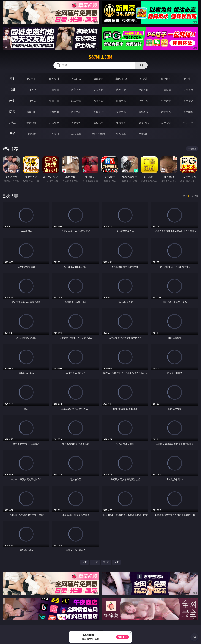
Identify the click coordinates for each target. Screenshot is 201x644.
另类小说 (144, 123)
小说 (12, 123)
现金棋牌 (166, 79)
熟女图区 (166, 112)
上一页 (95, 562)
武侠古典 (99, 123)
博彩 (12, 79)
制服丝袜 (121, 101)
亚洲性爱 (31, 101)
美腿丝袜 (121, 112)
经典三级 (144, 101)
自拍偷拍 (54, 90)
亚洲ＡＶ (31, 90)
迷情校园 (121, 123)
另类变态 (188, 101)
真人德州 (54, 79)
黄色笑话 (166, 123)
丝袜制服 (144, 90)
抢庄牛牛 (188, 79)
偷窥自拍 (31, 112)
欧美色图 (76, 112)
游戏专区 (99, 79)
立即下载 (122, 637)
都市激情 (31, 123)
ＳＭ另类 (188, 90)
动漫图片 (99, 112)
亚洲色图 (54, 112)
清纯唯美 (144, 112)
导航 (12, 134)
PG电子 (31, 79)
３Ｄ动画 (99, 90)
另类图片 (188, 112)
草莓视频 (76, 134)
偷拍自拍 (54, 101)
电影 (12, 101)
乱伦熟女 (166, 101)
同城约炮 (31, 134)
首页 (84, 562)
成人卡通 (76, 101)
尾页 (117, 562)
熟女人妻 (121, 90)
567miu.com (100, 57)
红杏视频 (121, 134)
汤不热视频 (99, 134)
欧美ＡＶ (76, 90)
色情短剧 (144, 134)
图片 (12, 112)
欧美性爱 (99, 101)
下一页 (106, 562)
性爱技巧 (188, 123)
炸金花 (144, 79)
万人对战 (76, 79)
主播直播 (166, 90)
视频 (12, 90)
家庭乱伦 (54, 123)
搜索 (141, 65)
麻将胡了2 (121, 79)
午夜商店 (54, 134)
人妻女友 (76, 123)
